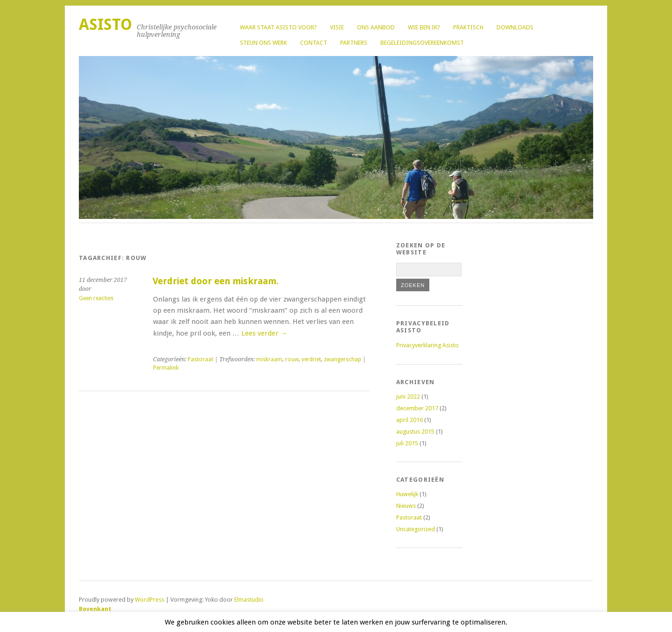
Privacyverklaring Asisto (427, 345)
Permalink (166, 368)
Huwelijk (407, 494)
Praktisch (468, 27)
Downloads (515, 27)
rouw (292, 359)
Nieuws (406, 506)
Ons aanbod (376, 27)
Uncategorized (416, 529)
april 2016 (409, 420)
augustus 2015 (415, 432)
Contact (314, 43)
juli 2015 (407, 443)
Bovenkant (95, 609)
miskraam (269, 359)
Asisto (105, 25)
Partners (354, 43)
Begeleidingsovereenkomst (422, 43)
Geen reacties (96, 298)
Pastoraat (200, 359)
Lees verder (264, 333)
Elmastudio (249, 600)
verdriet (311, 359)
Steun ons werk (263, 43)
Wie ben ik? (424, 27)
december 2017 (417, 408)
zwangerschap (343, 359)
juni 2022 (408, 397)
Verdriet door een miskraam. (216, 281)
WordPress (150, 600)
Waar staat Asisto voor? (278, 27)
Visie (337, 27)
